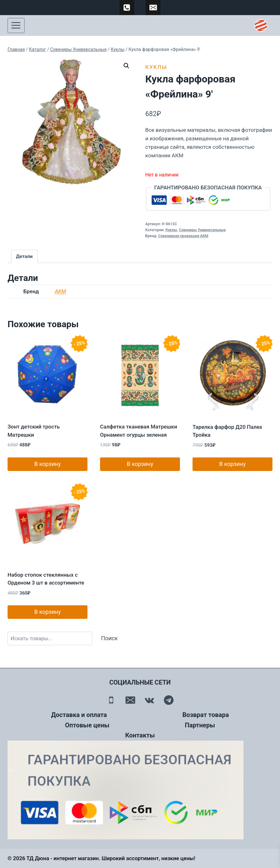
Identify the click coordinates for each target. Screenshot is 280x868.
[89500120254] (127, 8)
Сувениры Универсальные (202, 230)
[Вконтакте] (150, 700)
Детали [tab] (24, 256)
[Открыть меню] (16, 25)
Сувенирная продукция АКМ (183, 236)
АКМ (60, 291)
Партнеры (200, 725)
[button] (126, 66)
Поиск (109, 638)
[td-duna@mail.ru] (153, 8)
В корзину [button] (48, 464)
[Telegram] (169, 700)
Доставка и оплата (79, 715)
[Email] (130, 700)
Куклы (156, 67)
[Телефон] (111, 700)
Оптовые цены (87, 725)
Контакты (140, 735)
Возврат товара (206, 715)
